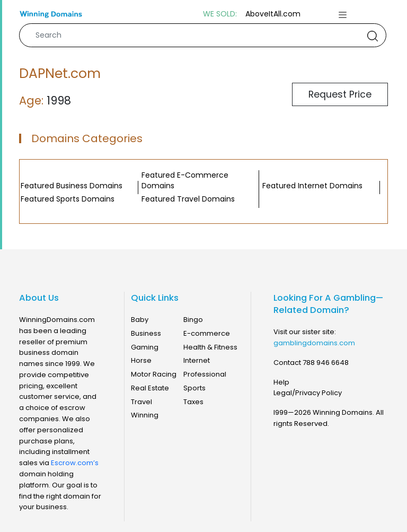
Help (281, 382)
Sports (194, 388)
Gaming (145, 347)
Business (146, 333)
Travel (141, 402)
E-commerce (207, 333)
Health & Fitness (210, 347)
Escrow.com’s (75, 463)
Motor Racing (154, 374)
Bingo (193, 320)
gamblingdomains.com (314, 343)
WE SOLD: (220, 14)
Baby (140, 320)
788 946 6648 (326, 363)
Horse (141, 360)
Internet (197, 360)
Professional (205, 374)
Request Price (340, 94)
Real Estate (150, 388)
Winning (145, 415)
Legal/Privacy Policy (308, 393)
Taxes (193, 402)
